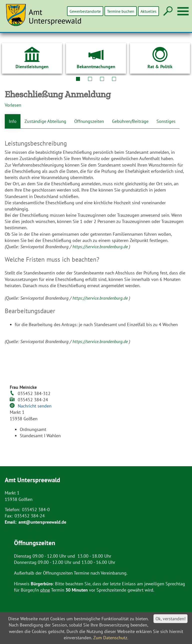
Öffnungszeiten (89, 121)
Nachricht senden (35, 406)
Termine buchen (121, 11)
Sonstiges (166, 121)
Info (13, 121)
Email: (11, 522)
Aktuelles (148, 11)
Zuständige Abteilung (45, 121)
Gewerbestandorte (86, 11)
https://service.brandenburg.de (101, 247)
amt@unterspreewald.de (42, 522)
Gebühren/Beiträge (130, 121)
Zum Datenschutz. (111, 638)
